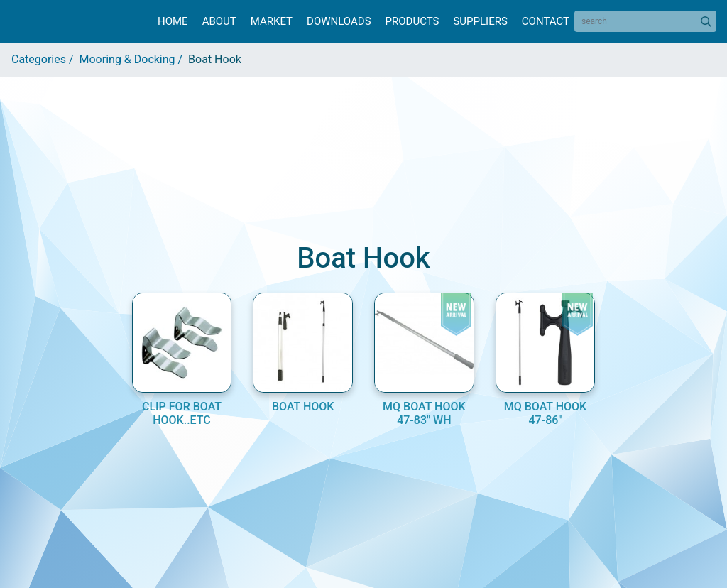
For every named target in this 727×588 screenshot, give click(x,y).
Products (412, 21)
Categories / (45, 59)
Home (173, 21)
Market (272, 21)
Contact (546, 21)
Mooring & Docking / (134, 59)
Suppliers (480, 21)
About (219, 21)
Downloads (339, 21)
